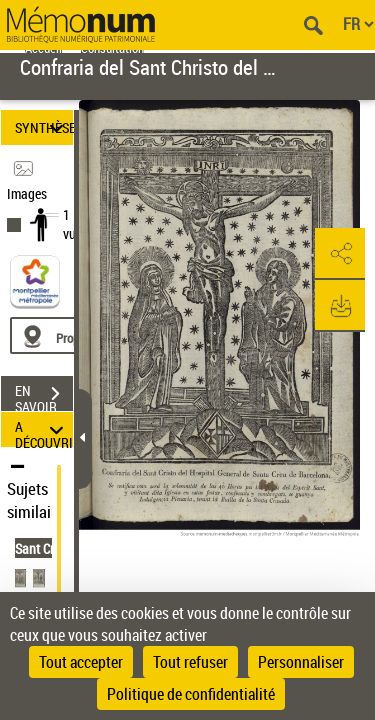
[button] (340, 254)
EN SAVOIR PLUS (44, 396)
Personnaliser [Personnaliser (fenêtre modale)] (301, 662)
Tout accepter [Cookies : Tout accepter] (81, 662)
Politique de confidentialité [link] (191, 694)
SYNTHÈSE (44, 127)
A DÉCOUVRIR (44, 429)
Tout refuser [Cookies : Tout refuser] (190, 662)
